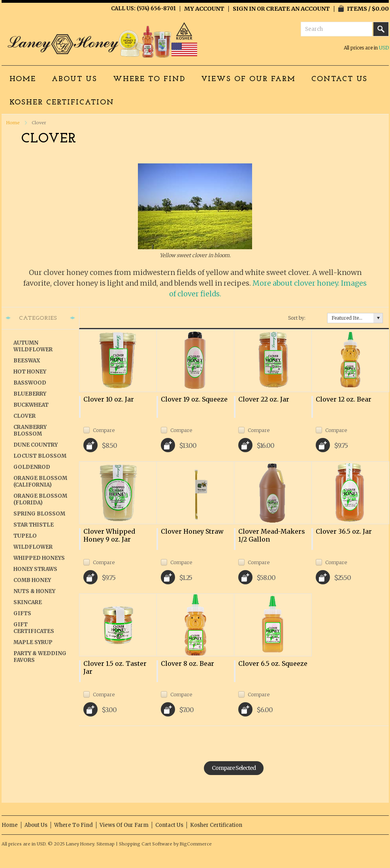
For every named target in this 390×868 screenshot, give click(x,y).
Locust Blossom (40, 456)
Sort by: (297, 318)
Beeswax (27, 361)
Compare (104, 430)
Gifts (22, 613)
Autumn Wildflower (33, 346)
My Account (204, 9)
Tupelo (25, 536)
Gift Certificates (34, 628)
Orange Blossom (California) (40, 481)
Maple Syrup (33, 642)
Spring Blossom (39, 514)
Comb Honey (32, 580)
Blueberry (30, 394)
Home (13, 123)
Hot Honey (30, 372)
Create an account (298, 9)
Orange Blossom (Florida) (40, 499)
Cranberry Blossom (30, 430)
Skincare (28, 602)
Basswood (30, 383)
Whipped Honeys (39, 558)
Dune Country (36, 445)
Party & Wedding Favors (40, 657)
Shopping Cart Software (146, 844)
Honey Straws (35, 569)
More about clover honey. (296, 283)
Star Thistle (34, 525)
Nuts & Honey (34, 591)
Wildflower (33, 547)
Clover (24, 416)
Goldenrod (32, 467)
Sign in (244, 9)
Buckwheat (31, 405)
